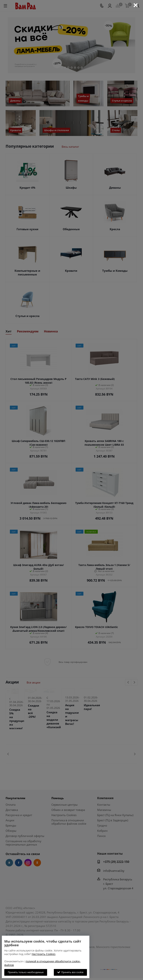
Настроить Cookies (44, 954)
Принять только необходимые (26, 972)
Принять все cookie (70, 972)
